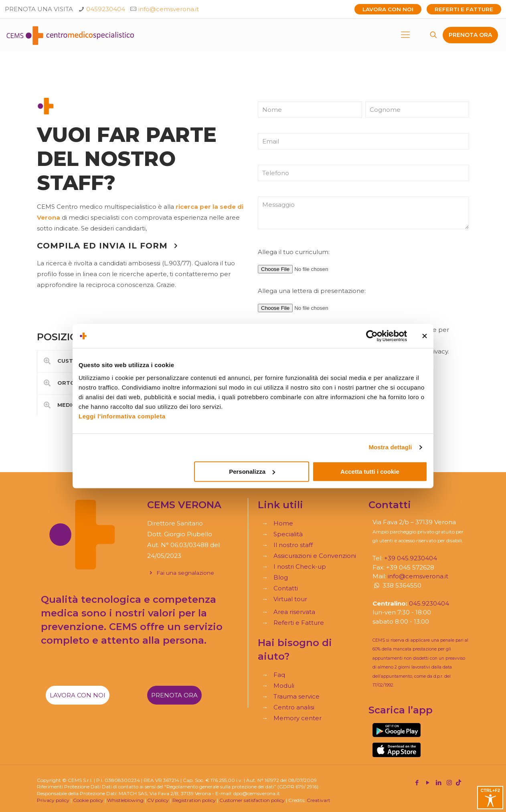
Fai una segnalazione (181, 573)
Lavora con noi (388, 9)
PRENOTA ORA (470, 35)
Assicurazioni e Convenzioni (315, 556)
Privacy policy (53, 800)
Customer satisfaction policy (252, 800)
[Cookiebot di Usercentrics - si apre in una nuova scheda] (372, 336)
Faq (279, 675)
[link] (397, 730)
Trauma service (297, 696)
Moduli (284, 686)
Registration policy (194, 800)
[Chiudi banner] (425, 336)
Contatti (286, 588)
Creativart (319, 800)
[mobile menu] (405, 35)
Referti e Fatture (464, 9)
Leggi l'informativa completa (122, 416)
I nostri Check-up (300, 567)
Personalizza (252, 472)
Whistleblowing (125, 800)
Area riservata (294, 612)
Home (283, 523)
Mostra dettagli (390, 447)
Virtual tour (290, 599)
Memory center (298, 718)
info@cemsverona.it (169, 9)
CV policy (158, 800)
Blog (281, 577)
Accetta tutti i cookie (370, 472)
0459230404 (106, 9)
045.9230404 (429, 603)
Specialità (288, 534)
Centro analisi (294, 707)
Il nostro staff (293, 545)
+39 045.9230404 (411, 558)
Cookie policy (88, 800)
